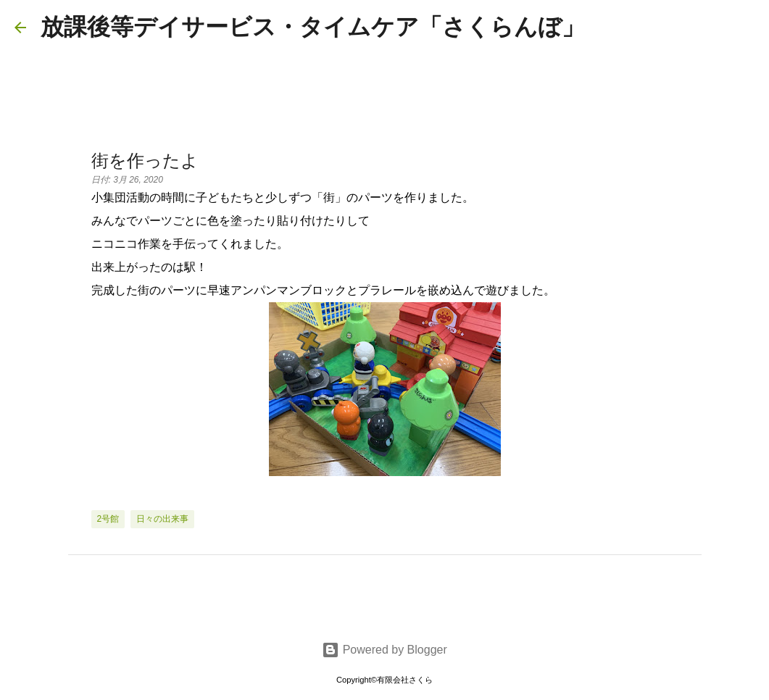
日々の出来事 (162, 519)
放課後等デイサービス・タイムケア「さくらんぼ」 (313, 27)
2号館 (108, 519)
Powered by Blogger (384, 650)
